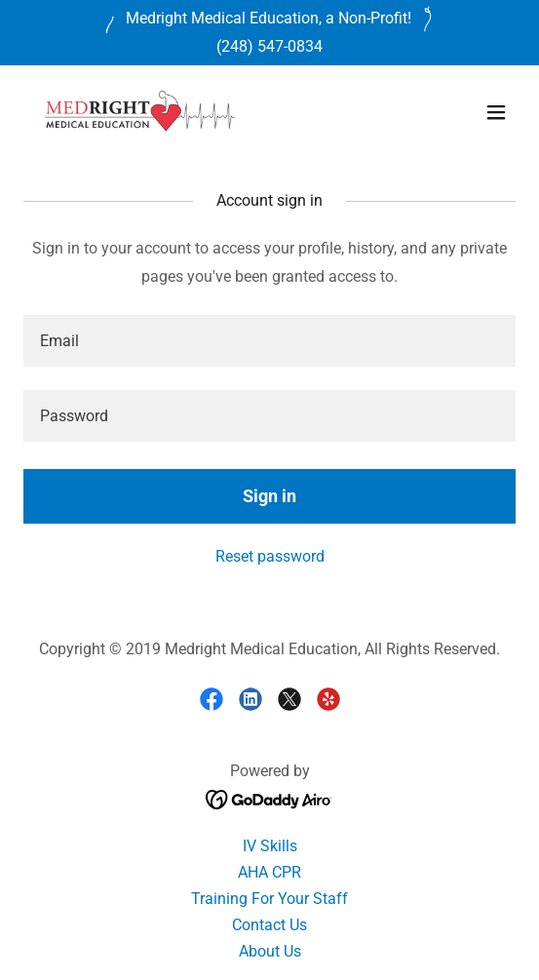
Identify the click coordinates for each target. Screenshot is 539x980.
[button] (496, 112)
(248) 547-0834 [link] (269, 46)
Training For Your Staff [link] (269, 899)
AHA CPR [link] (269, 872)
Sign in (269, 496)
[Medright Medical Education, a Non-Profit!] (269, 19)
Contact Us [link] (269, 925)
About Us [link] (270, 951)
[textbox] (269, 341)
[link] (140, 112)
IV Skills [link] (270, 846)
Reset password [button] (270, 556)
